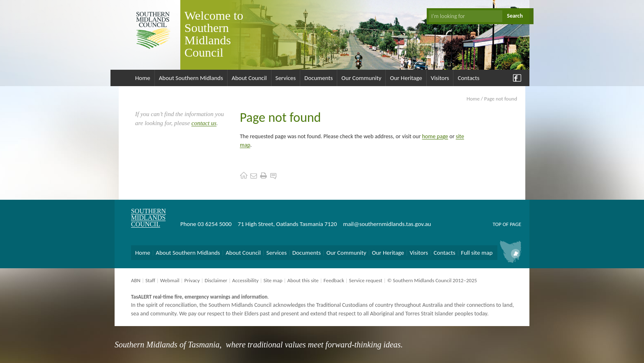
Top (497, 224)
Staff (150, 280)
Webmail (170, 280)
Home (143, 78)
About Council (249, 78)
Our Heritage (406, 78)
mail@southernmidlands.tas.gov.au (387, 224)
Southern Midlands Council (148, 218)
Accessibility (245, 280)
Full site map (477, 253)
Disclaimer (216, 280)
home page (435, 136)
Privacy (192, 280)
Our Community (361, 78)
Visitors (440, 78)
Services (286, 78)
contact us (204, 123)
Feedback (334, 280)
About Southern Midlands (191, 78)
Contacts (468, 78)
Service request (366, 280)
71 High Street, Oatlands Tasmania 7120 (287, 224)
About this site (303, 280)
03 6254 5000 (215, 224)
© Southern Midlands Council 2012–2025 (432, 280)
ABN (136, 280)
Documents (319, 78)
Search (515, 16)
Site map (273, 280)
